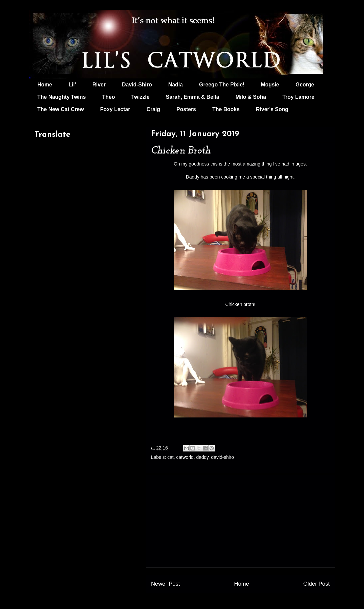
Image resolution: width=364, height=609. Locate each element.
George (305, 85)
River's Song (272, 109)
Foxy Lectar (115, 109)
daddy (202, 457)
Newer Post (165, 584)
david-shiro (222, 457)
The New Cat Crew (61, 109)
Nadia (176, 85)
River (99, 85)
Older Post (316, 584)
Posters (186, 109)
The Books (226, 109)
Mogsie (270, 85)
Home (45, 85)
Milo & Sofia (251, 97)
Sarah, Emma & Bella (193, 97)
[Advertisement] (240, 521)
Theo (108, 97)
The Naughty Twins (61, 97)
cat (170, 457)
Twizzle (140, 97)
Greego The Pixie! (222, 85)
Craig (153, 109)
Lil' (72, 85)
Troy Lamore (298, 97)
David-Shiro (137, 85)
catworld (185, 457)
